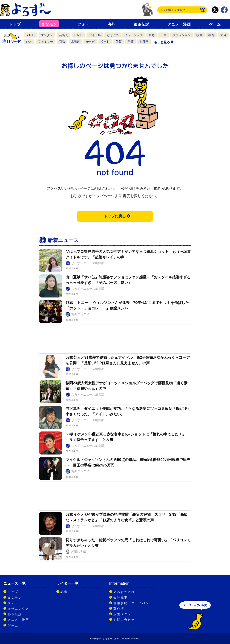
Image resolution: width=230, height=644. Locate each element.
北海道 (75, 42)
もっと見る (162, 42)
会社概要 (121, 598)
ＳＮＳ (78, 35)
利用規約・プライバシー (133, 603)
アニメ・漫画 (179, 24)
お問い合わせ (124, 620)
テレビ (30, 35)
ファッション (181, 35)
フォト (83, 24)
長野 (152, 35)
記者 (64, 592)
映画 (199, 35)
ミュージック (134, 35)
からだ (90, 42)
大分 (223, 35)
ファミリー (45, 42)
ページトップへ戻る (195, 605)
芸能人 (63, 35)
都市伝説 (141, 24)
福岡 (211, 35)
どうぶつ (113, 35)
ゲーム (215, 24)
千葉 (131, 42)
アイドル (95, 35)
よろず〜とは (124, 592)
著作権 (119, 609)
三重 (164, 35)
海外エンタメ (18, 609)
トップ (15, 24)
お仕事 (144, 42)
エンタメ (47, 35)
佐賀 (119, 42)
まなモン (49, 24)
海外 (112, 24)
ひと (29, 42)
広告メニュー (124, 614)
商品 (62, 42)
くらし (105, 42)
